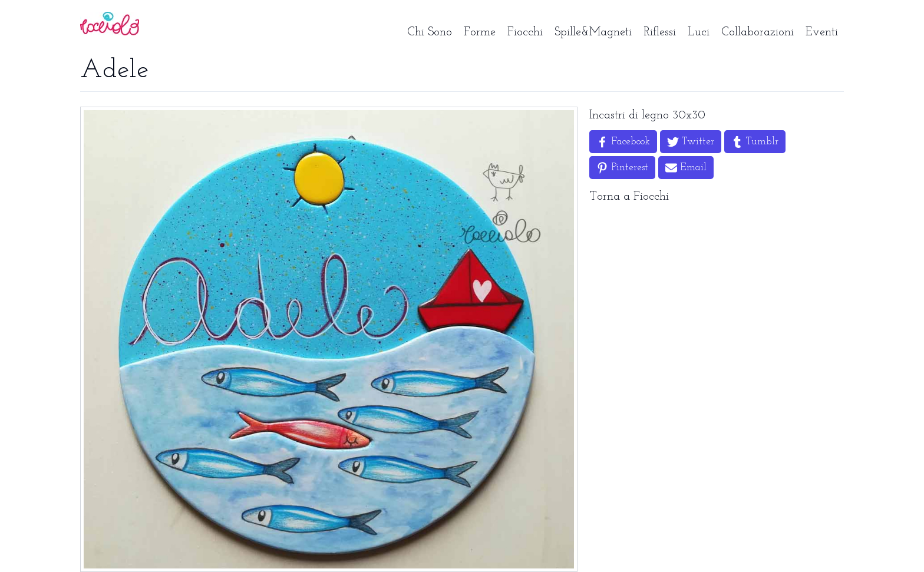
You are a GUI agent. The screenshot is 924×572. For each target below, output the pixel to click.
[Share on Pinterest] (622, 168)
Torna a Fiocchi (629, 197)
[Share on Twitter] (691, 142)
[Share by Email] (686, 168)
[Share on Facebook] (623, 142)
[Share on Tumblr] (755, 142)
